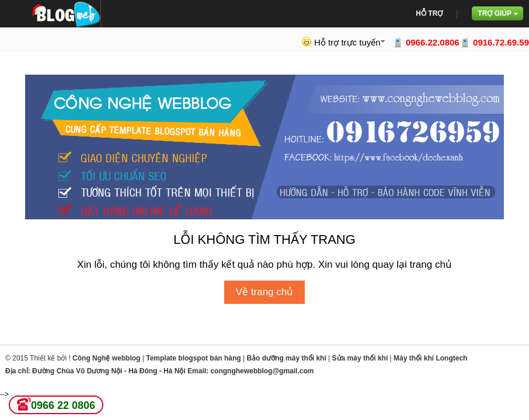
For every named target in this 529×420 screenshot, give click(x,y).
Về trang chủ (265, 292)
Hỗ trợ (429, 13)
